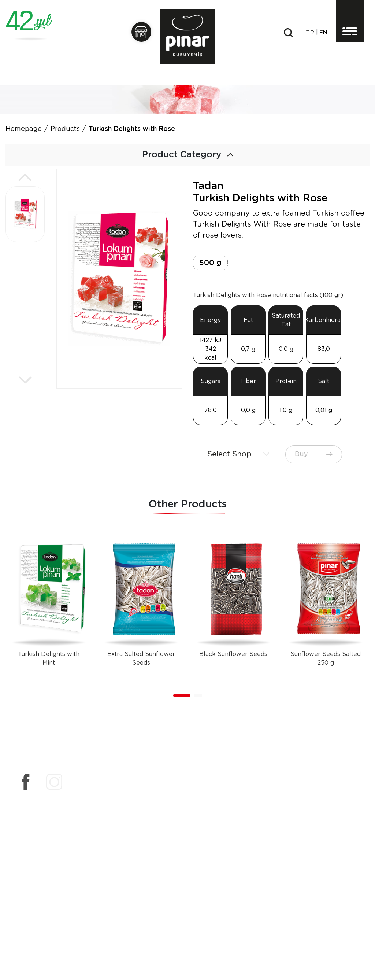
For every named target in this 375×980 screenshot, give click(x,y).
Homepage (24, 129)
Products (65, 129)
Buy (314, 454)
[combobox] (233, 454)
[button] (25, 177)
